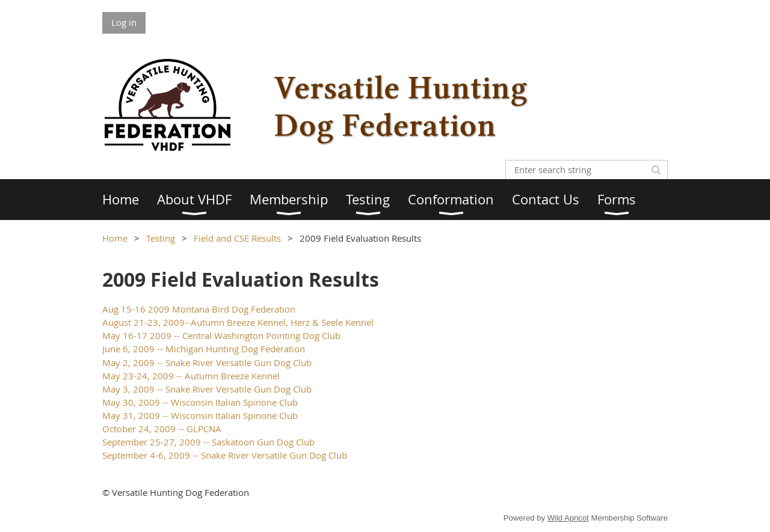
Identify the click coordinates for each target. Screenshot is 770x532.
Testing (161, 238)
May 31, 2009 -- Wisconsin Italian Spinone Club (200, 415)
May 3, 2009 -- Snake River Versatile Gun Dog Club (207, 389)
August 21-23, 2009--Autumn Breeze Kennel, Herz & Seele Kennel (238, 322)
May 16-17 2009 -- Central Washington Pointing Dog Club (221, 335)
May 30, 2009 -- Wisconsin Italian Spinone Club (200, 402)
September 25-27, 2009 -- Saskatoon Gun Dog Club (208, 442)
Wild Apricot (568, 518)
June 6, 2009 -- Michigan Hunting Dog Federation (204, 349)
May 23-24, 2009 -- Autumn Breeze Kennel (191, 376)
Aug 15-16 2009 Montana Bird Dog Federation (199, 309)
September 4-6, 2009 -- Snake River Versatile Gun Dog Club (225, 455)
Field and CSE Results (237, 238)
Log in (124, 22)
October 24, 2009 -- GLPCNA (162, 429)
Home (115, 238)
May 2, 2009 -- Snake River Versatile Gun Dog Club (207, 362)
